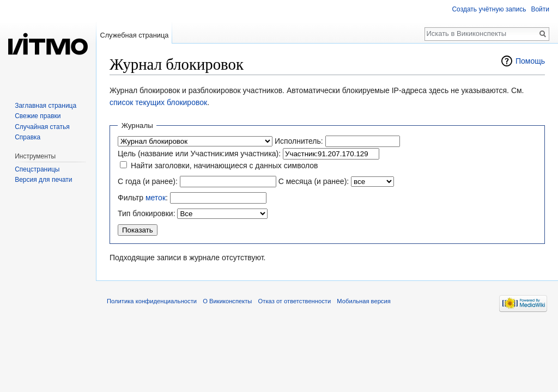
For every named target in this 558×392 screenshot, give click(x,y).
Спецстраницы (37, 169)
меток (156, 198)
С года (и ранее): (148, 181)
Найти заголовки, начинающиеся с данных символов (225, 166)
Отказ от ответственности (295, 301)
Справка (28, 137)
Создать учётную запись (489, 9)
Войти (540, 9)
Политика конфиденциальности (152, 301)
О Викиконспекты (227, 301)
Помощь (530, 61)
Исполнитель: (299, 141)
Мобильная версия (363, 301)
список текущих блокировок (158, 102)
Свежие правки (38, 116)
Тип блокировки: (147, 213)
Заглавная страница (46, 106)
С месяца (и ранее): (314, 181)
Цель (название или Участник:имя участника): (199, 154)
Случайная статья (42, 127)
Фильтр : (143, 198)
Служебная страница (134, 35)
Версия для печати (43, 180)
